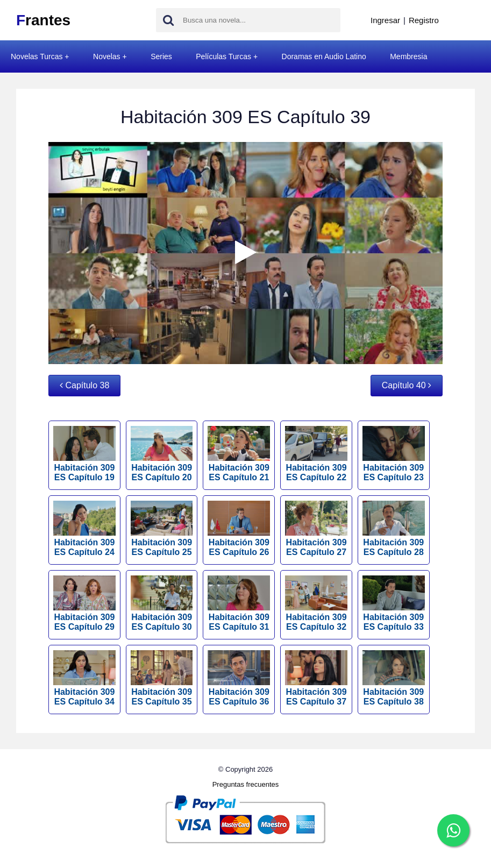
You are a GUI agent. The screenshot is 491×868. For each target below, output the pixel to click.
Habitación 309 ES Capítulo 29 (84, 603)
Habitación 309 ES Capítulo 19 (84, 454)
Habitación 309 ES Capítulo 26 (239, 529)
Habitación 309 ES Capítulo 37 (316, 678)
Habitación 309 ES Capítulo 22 (316, 454)
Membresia (408, 56)
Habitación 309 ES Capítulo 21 (239, 454)
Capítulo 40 (407, 385)
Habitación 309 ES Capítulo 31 (239, 603)
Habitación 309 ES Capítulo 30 (162, 603)
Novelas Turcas (37, 56)
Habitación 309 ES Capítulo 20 (162, 454)
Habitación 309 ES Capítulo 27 (316, 529)
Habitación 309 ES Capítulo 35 (162, 678)
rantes (43, 20)
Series (161, 56)
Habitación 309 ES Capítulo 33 (394, 603)
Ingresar (385, 20)
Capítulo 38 (84, 385)
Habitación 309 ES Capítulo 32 (316, 603)
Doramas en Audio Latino (324, 56)
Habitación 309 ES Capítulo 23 (394, 454)
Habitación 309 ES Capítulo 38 (394, 678)
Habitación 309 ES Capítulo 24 (84, 529)
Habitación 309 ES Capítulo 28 (394, 529)
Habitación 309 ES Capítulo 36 (239, 678)
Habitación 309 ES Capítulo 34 (84, 678)
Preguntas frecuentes (246, 784)
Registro (424, 20)
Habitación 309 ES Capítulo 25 (162, 529)
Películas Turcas (223, 56)
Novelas (107, 56)
